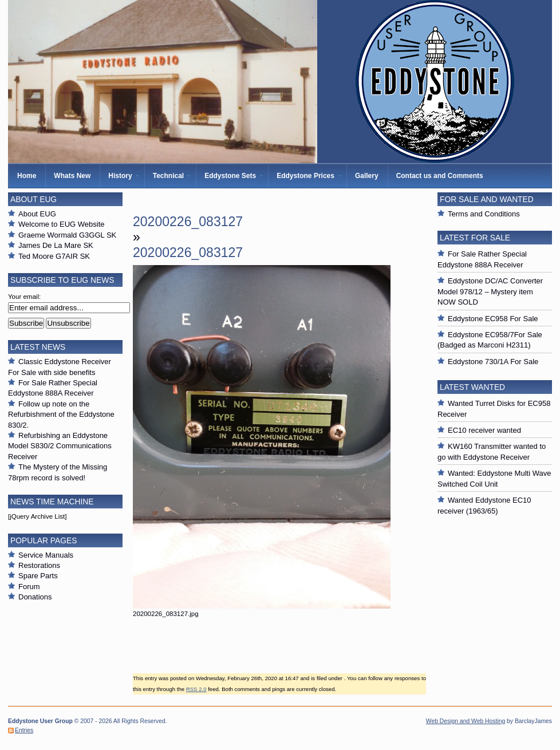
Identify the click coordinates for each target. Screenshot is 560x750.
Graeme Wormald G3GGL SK (67, 235)
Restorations (39, 565)
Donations (35, 597)
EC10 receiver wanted (484, 430)
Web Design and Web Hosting (466, 721)
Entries (24, 730)
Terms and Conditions (484, 214)
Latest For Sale (475, 238)
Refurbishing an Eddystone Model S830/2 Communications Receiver (60, 446)
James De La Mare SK (56, 245)
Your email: (24, 297)
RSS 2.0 (196, 689)
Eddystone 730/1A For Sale (493, 362)
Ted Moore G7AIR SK (54, 256)
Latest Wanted (472, 387)
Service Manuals (46, 555)
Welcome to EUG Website (62, 224)
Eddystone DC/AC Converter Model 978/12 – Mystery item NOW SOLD (490, 291)
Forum (29, 587)
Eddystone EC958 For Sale (493, 319)
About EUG (37, 214)
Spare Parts (38, 576)
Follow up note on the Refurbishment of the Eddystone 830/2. (61, 415)
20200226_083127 (188, 222)
